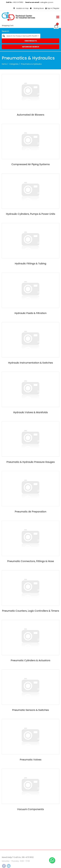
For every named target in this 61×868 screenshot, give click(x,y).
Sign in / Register (52, 8)
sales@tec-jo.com (39, 2)
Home (4, 64)
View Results (31, 41)
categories (14, 64)
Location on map (21, 8)
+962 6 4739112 (15, 2)
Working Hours (37, 8)
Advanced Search (31, 47)
